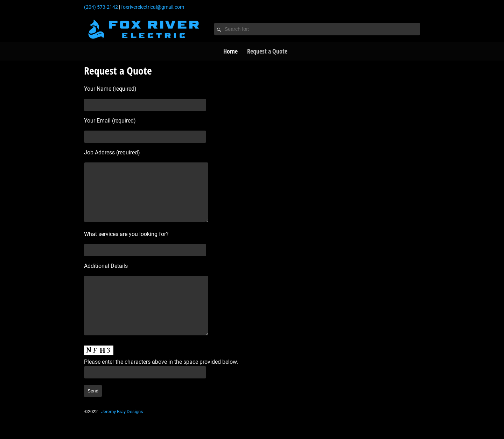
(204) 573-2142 (101, 7)
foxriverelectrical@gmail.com (153, 7)
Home (230, 51)
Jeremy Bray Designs (122, 433)
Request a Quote (267, 51)
